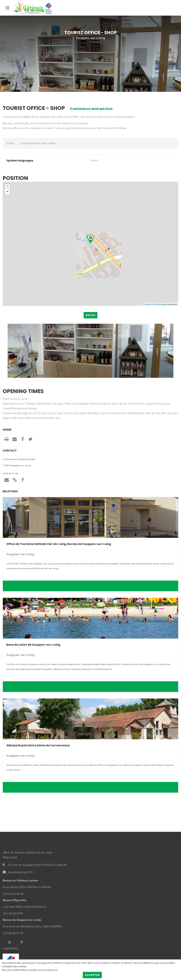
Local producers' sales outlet (38, 143)
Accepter (92, 975)
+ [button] (8, 186)
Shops (10, 143)
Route (90, 315)
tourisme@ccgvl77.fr (18, 872)
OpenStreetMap (160, 304)
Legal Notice (11, 948)
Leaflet (147, 304)
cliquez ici (52, 970)
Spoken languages (20, 161)
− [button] (8, 192)
